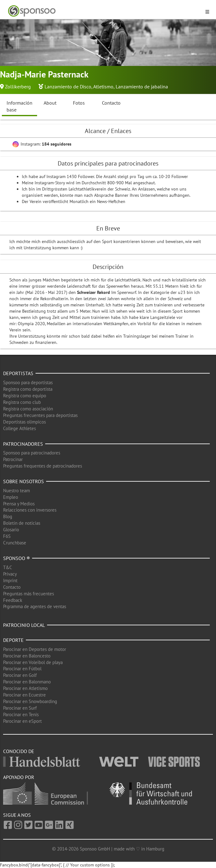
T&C (8, 567)
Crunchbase (15, 543)
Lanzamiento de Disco (68, 87)
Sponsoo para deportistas (28, 382)
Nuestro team (17, 491)
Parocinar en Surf (20, 708)
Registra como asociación (28, 409)
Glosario (11, 530)
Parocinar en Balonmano (27, 682)
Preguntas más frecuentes (29, 594)
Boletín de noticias (22, 523)
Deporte (13, 640)
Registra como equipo (25, 396)
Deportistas (18, 373)
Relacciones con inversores (30, 510)
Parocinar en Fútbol (22, 669)
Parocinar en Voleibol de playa (33, 662)
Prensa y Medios (19, 504)
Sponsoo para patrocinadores (32, 453)
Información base (19, 106)
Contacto (111, 103)
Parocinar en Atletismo (25, 688)
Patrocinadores (23, 444)
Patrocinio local (24, 625)
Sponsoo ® (17, 558)
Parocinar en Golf (20, 675)
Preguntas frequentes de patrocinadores (43, 466)
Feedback (13, 600)
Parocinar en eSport (22, 721)
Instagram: (42, 144)
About (50, 103)
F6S (7, 536)
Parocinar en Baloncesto (27, 656)
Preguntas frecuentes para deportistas (40, 415)
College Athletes (19, 428)
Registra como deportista (28, 389)
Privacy (10, 574)
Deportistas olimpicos (24, 422)
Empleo (11, 497)
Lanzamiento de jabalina (142, 87)
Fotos (79, 103)
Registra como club (22, 402)
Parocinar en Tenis (21, 714)
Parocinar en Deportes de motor (35, 649)
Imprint (10, 580)
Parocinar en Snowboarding (30, 701)
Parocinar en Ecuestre (24, 695)
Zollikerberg (18, 87)
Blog (8, 516)
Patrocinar (13, 459)
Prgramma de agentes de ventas (35, 606)
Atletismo (103, 87)
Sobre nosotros (24, 481)
